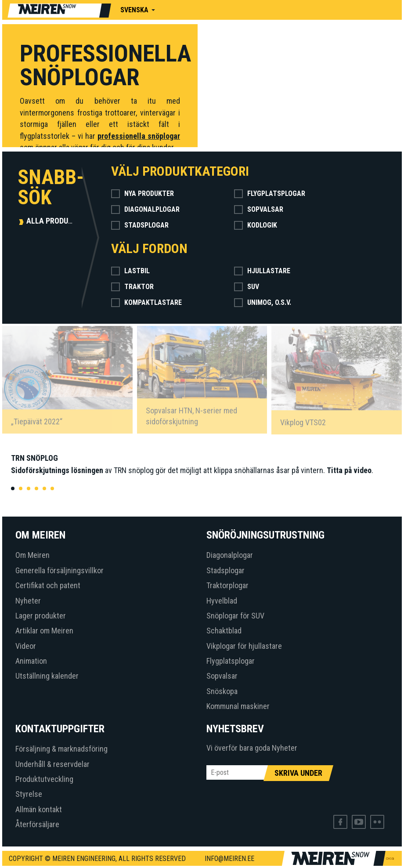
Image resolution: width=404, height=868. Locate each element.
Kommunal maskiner (238, 706)
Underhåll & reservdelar (52, 764)
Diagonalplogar (145, 209)
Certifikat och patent (48, 585)
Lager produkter (41, 616)
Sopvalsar (259, 209)
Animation (31, 661)
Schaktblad (224, 631)
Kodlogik (256, 225)
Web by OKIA (390, 859)
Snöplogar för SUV (235, 616)
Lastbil (130, 271)
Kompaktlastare (146, 302)
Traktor (132, 287)
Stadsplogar (140, 225)
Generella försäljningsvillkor (60, 570)
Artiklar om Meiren (44, 631)
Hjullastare (262, 271)
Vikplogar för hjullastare (244, 646)
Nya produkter (142, 193)
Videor (26, 646)
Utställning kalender (47, 676)
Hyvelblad (222, 601)
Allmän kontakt (39, 809)
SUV (247, 287)
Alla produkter (56, 221)
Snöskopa (222, 691)
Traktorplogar (227, 585)
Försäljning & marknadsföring (61, 749)
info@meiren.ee (229, 859)
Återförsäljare (37, 824)
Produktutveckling (44, 779)
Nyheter (28, 601)
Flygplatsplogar (270, 193)
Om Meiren (32, 555)
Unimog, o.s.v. (263, 302)
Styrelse (29, 794)
